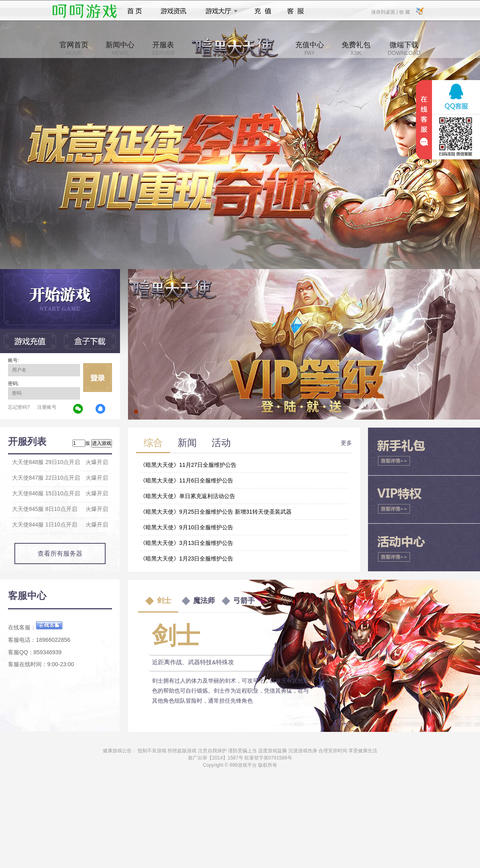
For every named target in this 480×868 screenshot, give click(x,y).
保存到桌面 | (385, 12)
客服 (296, 11)
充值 (263, 11)
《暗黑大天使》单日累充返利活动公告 (188, 496)
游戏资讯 (174, 11)
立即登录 (98, 378)
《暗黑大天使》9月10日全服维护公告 (187, 527)
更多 (346, 443)
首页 (135, 11)
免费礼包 (356, 48)
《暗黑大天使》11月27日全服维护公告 (188, 465)
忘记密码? (19, 407)
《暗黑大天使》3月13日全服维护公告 (187, 543)
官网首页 (74, 48)
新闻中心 (120, 48)
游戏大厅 (219, 11)
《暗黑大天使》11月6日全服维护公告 (187, 480)
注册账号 (47, 407)
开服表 (163, 48)
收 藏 (404, 12)
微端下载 (404, 48)
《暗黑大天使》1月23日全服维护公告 (187, 559)
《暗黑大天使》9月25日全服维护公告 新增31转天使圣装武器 (216, 512)
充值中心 (310, 48)
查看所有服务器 (60, 554)
